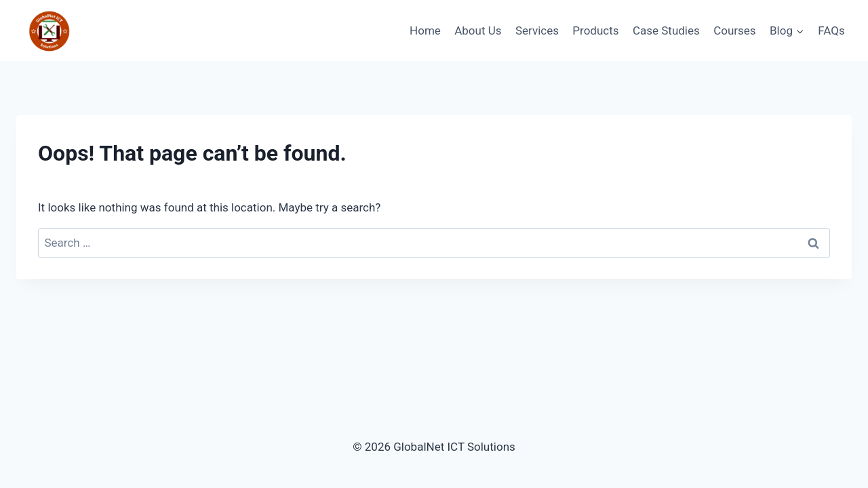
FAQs (831, 30)
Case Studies (666, 30)
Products (595, 30)
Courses (734, 30)
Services (537, 30)
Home (425, 30)
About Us (478, 30)
